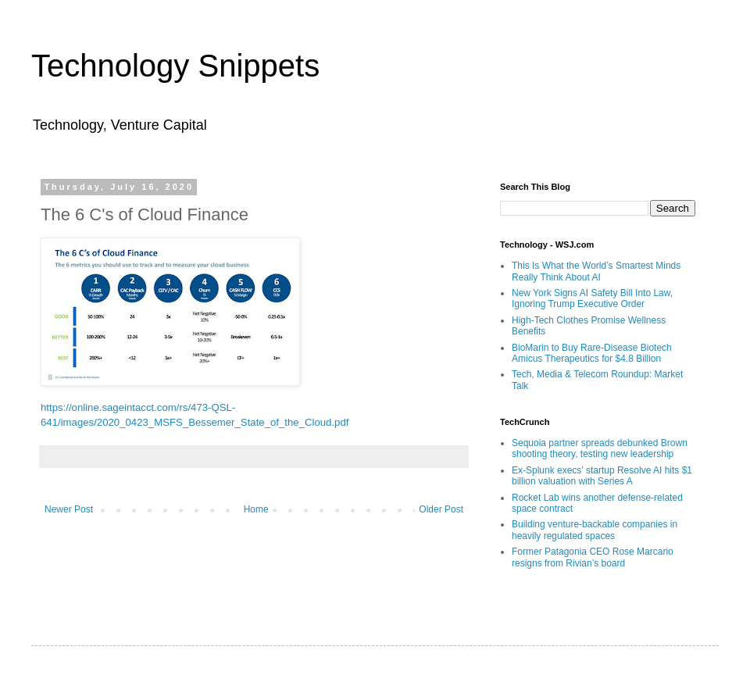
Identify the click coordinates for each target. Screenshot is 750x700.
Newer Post (69, 509)
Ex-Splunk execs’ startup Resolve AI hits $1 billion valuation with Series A (602, 476)
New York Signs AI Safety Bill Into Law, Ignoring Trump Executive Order (592, 298)
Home (256, 509)
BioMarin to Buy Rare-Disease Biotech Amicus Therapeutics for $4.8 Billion (592, 353)
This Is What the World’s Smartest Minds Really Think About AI (596, 271)
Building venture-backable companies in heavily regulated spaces (595, 530)
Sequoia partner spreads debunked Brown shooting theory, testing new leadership (600, 448)
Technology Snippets (175, 66)
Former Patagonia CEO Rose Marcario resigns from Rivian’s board (593, 557)
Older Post (441, 509)
